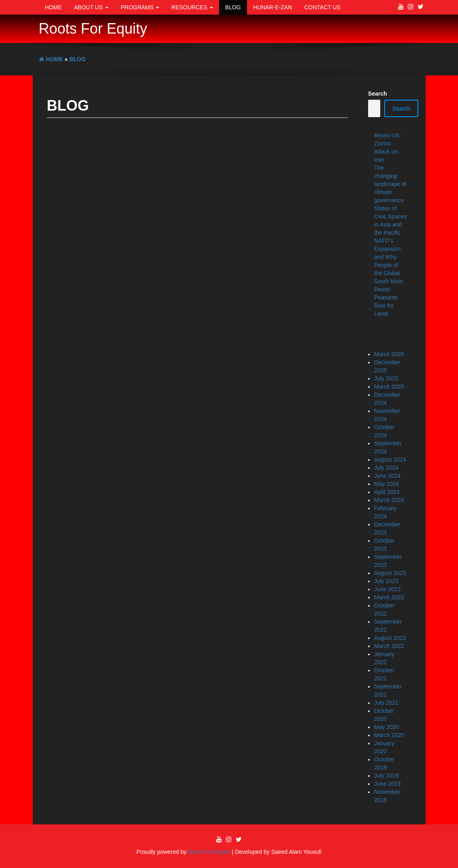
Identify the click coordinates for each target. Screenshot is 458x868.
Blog (233, 7)
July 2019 (386, 776)
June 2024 (387, 476)
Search (378, 94)
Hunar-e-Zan (273, 7)
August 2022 (390, 638)
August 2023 (390, 573)
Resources (192, 7)
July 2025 (386, 378)
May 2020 (387, 727)
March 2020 (389, 735)
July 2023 (386, 581)
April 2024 (387, 492)
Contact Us (322, 7)
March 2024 (389, 500)
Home (53, 7)
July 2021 (386, 703)
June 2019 (387, 784)
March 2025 (389, 387)
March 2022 (389, 646)
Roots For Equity (93, 29)
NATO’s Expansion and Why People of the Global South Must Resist (389, 265)
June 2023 (387, 589)
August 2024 (390, 460)
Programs (140, 7)
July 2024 (386, 468)
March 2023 (389, 597)
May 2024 (387, 484)
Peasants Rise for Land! (386, 306)
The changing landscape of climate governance (390, 184)
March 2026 (389, 354)
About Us (91, 7)
